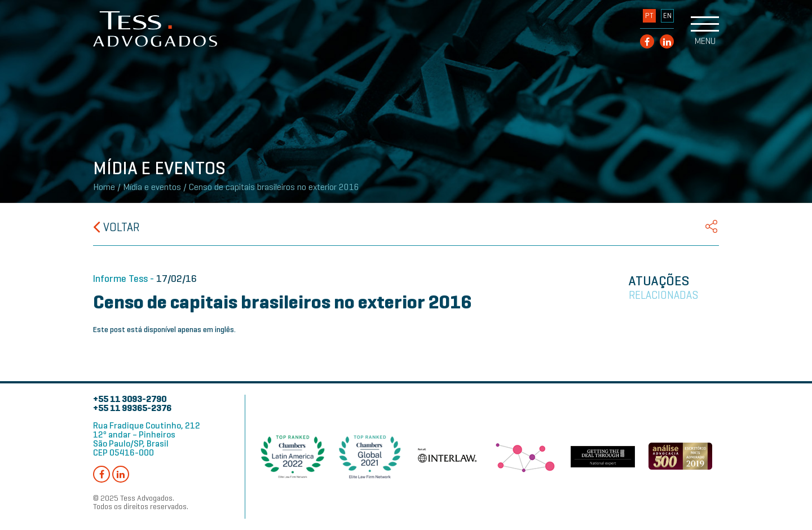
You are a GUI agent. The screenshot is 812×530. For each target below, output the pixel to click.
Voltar (116, 227)
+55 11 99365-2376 (132, 408)
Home (104, 187)
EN (667, 16)
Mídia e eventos (152, 187)
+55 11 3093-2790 (130, 399)
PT (649, 16)
